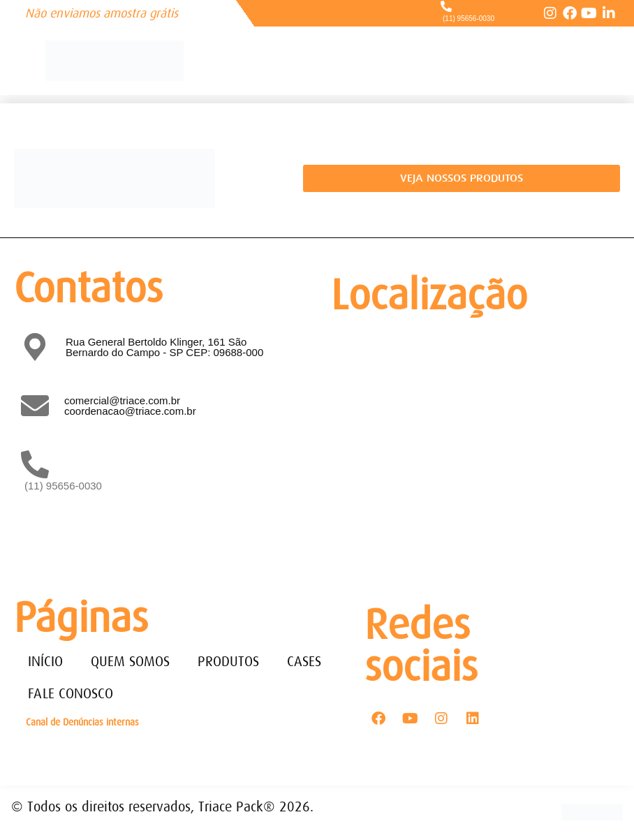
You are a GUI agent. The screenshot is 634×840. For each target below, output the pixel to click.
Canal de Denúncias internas (82, 722)
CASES (304, 662)
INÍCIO (45, 662)
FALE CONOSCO (71, 694)
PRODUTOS (228, 662)
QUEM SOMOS (130, 662)
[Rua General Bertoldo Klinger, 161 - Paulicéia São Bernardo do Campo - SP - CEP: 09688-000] (472, 445)
